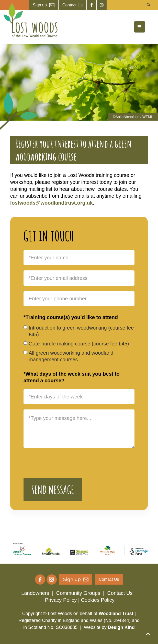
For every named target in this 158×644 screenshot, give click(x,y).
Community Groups (78, 593)
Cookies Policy (98, 600)
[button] (140, 27)
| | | (79, 597)
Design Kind (121, 627)
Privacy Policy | (63, 600)
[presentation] (62, 463)
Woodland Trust (116, 614)
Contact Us (120, 593)
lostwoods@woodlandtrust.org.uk (52, 203)
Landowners (35, 593)
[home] (29, 20)
